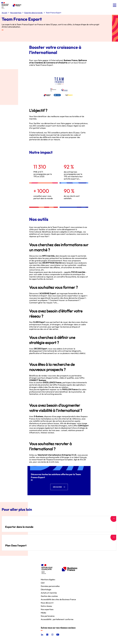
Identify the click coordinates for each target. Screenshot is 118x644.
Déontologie (46, 589)
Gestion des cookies (49, 596)
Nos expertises (47, 609)
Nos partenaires (48, 616)
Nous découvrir (47, 603)
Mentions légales (48, 579)
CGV (43, 583)
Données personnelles (50, 586)
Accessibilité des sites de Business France (58, 599)
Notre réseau (46, 606)
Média (43, 613)
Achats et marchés (49, 593)
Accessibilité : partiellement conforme (57, 619)
